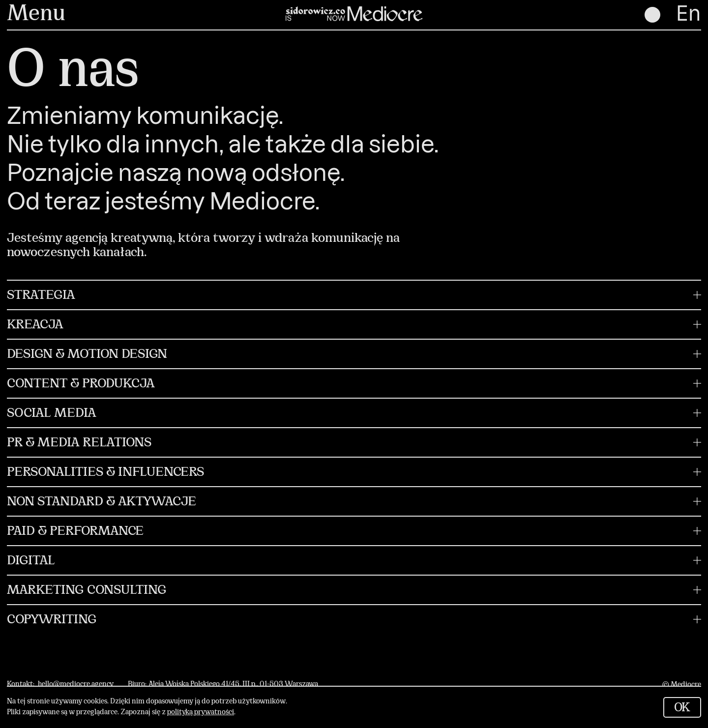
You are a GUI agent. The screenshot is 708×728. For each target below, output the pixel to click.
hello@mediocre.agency (76, 684)
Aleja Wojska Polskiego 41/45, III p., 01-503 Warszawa (233, 684)
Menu (36, 15)
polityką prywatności (201, 713)
